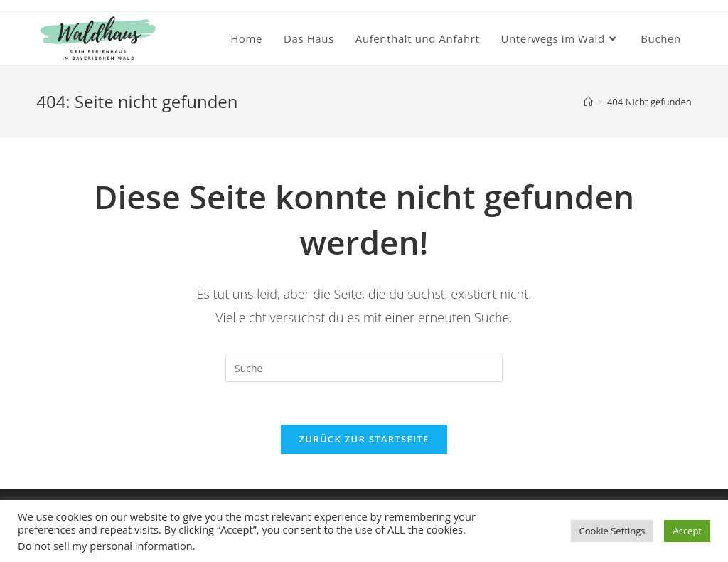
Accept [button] (687, 531)
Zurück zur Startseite (364, 439)
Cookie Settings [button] (612, 531)
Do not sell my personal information (105, 546)
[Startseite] (588, 102)
